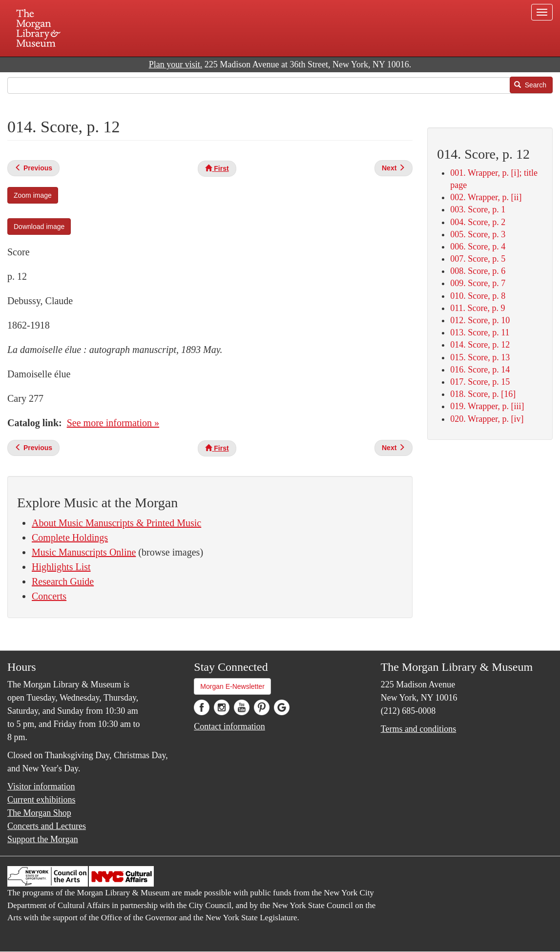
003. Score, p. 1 (478, 209)
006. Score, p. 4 (478, 247)
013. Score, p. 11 (480, 332)
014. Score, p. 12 (480, 345)
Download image (39, 227)
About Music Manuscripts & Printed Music (116, 523)
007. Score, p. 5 (478, 259)
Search (530, 85)
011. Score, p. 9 (477, 308)
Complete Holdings (70, 538)
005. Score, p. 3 (478, 234)
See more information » (113, 423)
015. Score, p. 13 (480, 357)
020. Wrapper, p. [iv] (487, 419)
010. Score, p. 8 (478, 296)
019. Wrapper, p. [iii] (487, 406)
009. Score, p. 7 (478, 283)
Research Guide (63, 581)
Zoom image (33, 195)
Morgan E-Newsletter (232, 686)
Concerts (49, 596)
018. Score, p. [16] (483, 394)
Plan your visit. (176, 64)
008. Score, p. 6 (478, 271)
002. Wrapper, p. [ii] (486, 197)
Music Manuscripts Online (84, 552)
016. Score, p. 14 (480, 370)
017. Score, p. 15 (480, 382)
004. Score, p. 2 (478, 222)
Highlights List (61, 567)
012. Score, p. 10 (480, 320)
